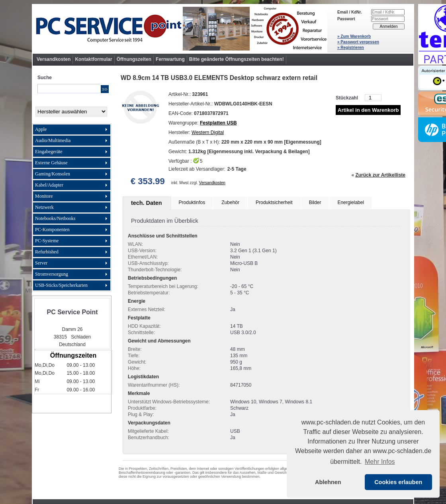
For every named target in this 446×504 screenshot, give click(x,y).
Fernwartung (170, 59)
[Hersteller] (71, 112)
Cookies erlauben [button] (398, 482)
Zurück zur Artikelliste (380, 175)
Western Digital (208, 132)
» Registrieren (351, 48)
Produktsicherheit (274, 202)
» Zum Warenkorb (354, 36)
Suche (45, 78)
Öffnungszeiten (134, 59)
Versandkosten (54, 59)
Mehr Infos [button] (380, 462)
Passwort (346, 19)
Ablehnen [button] (328, 482)
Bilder (315, 202)
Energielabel (351, 202)
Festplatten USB (218, 123)
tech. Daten (147, 203)
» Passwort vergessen (358, 42)
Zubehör (230, 202)
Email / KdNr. (350, 12)
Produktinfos (192, 202)
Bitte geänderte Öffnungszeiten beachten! (237, 59)
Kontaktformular (93, 59)
